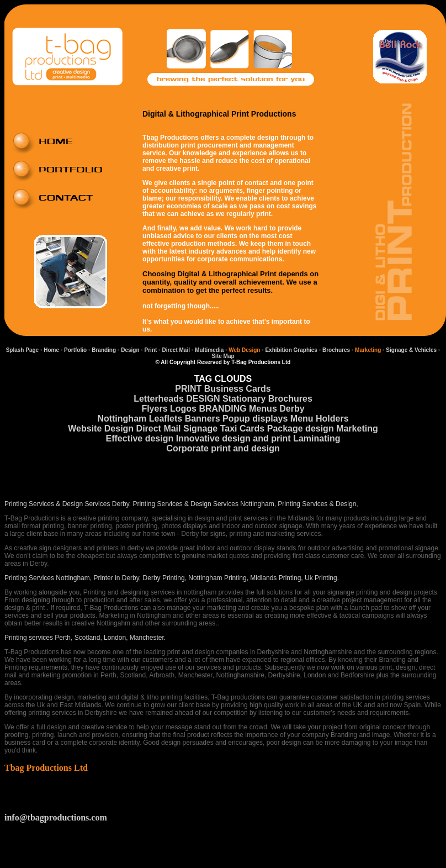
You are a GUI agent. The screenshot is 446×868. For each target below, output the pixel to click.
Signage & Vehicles (411, 350)
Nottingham (122, 419)
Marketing (368, 350)
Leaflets (166, 419)
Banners (203, 419)
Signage (200, 428)
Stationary (244, 399)
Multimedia (209, 350)
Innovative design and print (233, 438)
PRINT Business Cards (223, 389)
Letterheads (159, 399)
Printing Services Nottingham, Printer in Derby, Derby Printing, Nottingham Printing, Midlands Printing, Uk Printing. (172, 578)
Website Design (101, 428)
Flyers (154, 409)
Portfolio (75, 350)
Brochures (336, 350)
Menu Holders (320, 419)
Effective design (140, 438)
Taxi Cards (243, 428)
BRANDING (222, 409)
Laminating (317, 438)
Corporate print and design (223, 448)
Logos (183, 409)
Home (51, 350)
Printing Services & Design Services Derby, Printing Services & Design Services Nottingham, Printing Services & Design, (181, 504)
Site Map (223, 356)
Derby (292, 409)
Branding (104, 350)
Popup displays (255, 419)
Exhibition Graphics (291, 350)
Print (150, 350)
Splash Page (22, 350)
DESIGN (203, 399)
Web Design (244, 350)
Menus (263, 409)
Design (130, 350)
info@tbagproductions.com (56, 817)
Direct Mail (175, 350)
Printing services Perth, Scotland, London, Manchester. (85, 638)
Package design (301, 428)
